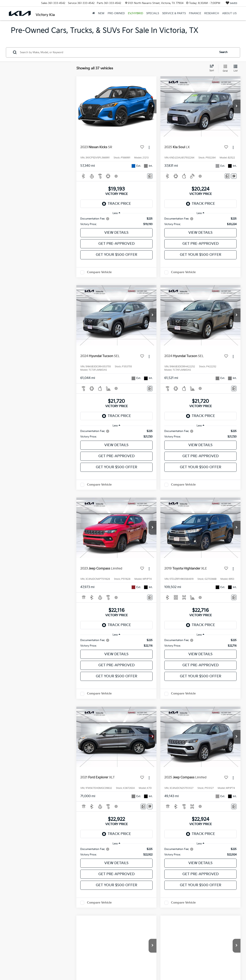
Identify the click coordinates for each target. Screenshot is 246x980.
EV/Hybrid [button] (135, 13)
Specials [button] (153, 13)
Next (195, 927)
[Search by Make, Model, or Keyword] (117, 52)
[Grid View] (224, 69)
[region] (116, 222)
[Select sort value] (213, 68)
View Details (116, 233)
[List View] (236, 69)
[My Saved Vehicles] (231, 3)
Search (223, 52)
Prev (169, 927)
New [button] (101, 13)
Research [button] (212, 13)
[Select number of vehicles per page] (230, 927)
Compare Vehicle (99, 272)
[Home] (94, 13)
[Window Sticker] (234, 176)
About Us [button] (229, 13)
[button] (153, 106)
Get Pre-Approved (117, 244)
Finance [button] (195, 13)
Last (210, 927)
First (154, 927)
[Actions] (149, 147)
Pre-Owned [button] (116, 13)
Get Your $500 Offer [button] (117, 255)
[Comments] (150, 176)
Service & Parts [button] (174, 13)
